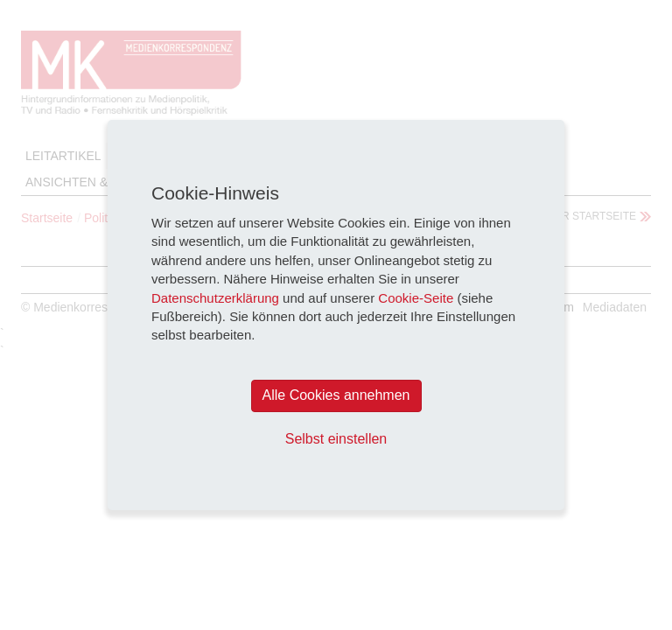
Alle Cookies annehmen (336, 395)
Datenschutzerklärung (215, 298)
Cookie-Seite (416, 298)
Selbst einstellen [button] (336, 439)
